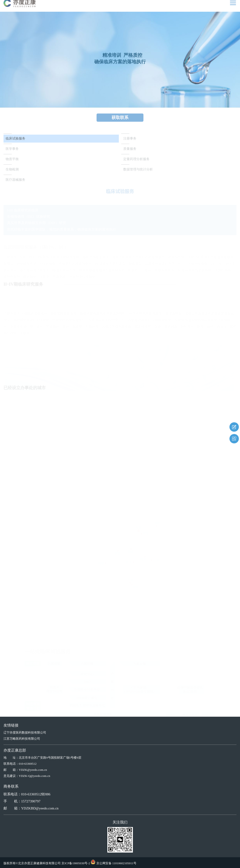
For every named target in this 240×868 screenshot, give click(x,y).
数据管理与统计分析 (138, 171)
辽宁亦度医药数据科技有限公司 (25, 733)
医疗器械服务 (15, 181)
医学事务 (12, 150)
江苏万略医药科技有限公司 (22, 739)
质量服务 (130, 150)
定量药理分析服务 (136, 161)
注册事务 (130, 140)
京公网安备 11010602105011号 (116, 863)
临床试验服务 (15, 140)
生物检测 (12, 171)
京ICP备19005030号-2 (76, 863)
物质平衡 (12, 161)
